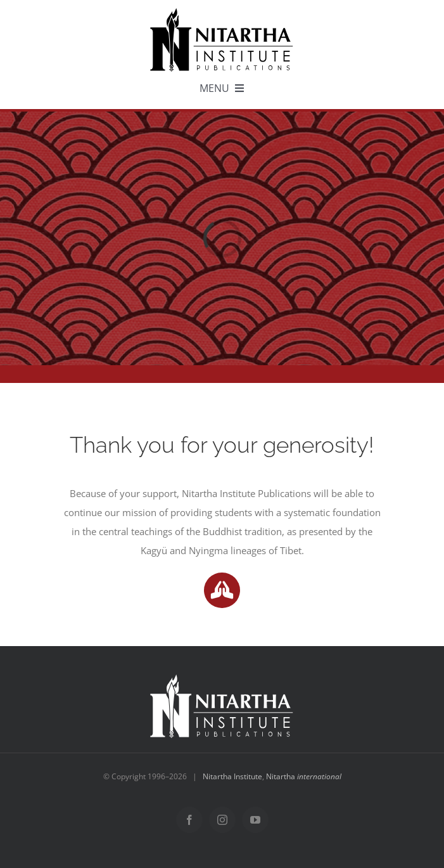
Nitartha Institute (232, 776)
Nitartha (304, 776)
